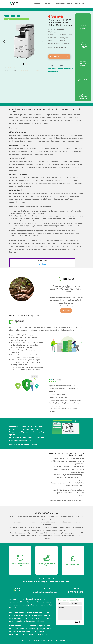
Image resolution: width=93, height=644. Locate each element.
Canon (11, 70)
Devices (37, 4)
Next (42, 41)
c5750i (19, 70)
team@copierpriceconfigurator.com (46, 592)
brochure (42, 264)
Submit (78, 622)
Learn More (66, 310)
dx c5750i (30, 70)
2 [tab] (26, 64)
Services (47, 4)
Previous (4, 41)
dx (26, 70)
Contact (77, 4)
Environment (60, 4)
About (69, 4)
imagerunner (37, 70)
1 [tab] (24, 64)
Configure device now (59, 57)
